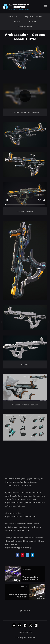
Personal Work (25, 27)
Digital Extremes (34, 16)
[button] (25, 611)
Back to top (26, 632)
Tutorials (13, 16)
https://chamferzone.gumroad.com (20, 516)
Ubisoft (18, 21)
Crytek (33, 21)
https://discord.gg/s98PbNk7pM (19, 548)
